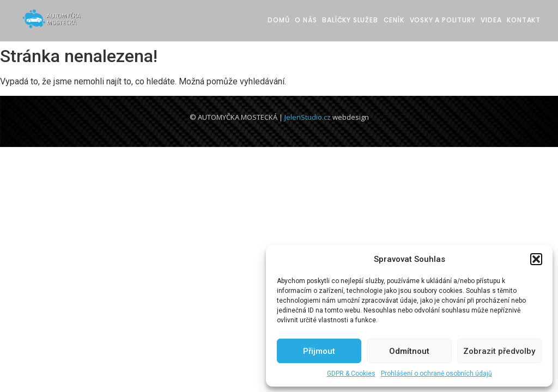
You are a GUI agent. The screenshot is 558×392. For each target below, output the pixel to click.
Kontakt (524, 20)
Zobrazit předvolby (499, 351)
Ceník (394, 20)
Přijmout (319, 351)
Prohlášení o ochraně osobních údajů (436, 373)
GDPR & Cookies (351, 373)
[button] (536, 259)
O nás (306, 20)
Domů (278, 20)
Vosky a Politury (443, 20)
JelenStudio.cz (308, 117)
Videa (491, 20)
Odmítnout (409, 351)
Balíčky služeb (350, 20)
